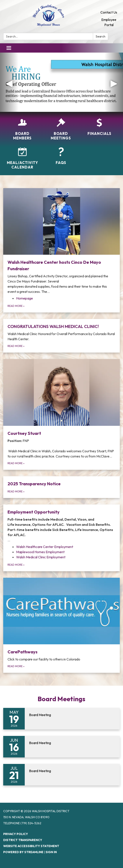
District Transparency (23, 840)
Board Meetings (61, 699)
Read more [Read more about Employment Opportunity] (16, 565)
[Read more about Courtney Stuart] (61, 414)
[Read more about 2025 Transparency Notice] (61, 487)
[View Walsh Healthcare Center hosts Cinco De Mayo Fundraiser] (61, 241)
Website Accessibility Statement (31, 846)
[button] (9, 82)
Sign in (51, 852)
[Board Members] (22, 129)
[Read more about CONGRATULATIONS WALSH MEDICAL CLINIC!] (61, 336)
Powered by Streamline (23, 852)
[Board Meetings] (61, 129)
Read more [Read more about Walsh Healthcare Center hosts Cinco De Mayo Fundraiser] (16, 306)
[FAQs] (61, 156)
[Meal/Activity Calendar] (22, 158)
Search (101, 36)
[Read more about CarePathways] (61, 625)
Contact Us (109, 12)
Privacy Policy (16, 834)
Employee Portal (109, 22)
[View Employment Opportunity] (61, 526)
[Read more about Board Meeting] (61, 719)
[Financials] (99, 127)
